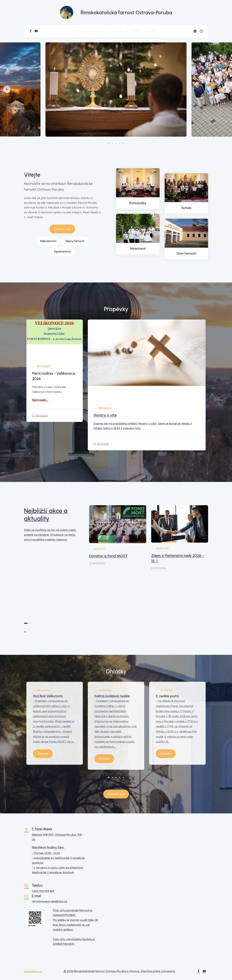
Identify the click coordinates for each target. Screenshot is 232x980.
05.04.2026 (44, 690)
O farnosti (80, 31)
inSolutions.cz (33, 971)
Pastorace (44, 366)
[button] (7, 89)
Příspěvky (100, 31)
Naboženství (48, 241)
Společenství (62, 252)
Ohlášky (136, 31)
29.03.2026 (105, 690)
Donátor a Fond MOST (108, 556)
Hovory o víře (105, 415)
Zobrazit (43, 754)
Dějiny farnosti (75, 241)
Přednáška (105, 408)
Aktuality (118, 31)
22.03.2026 (167, 690)
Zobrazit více (62, 229)
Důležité (99, 549)
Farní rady (162, 549)
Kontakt (153, 31)
